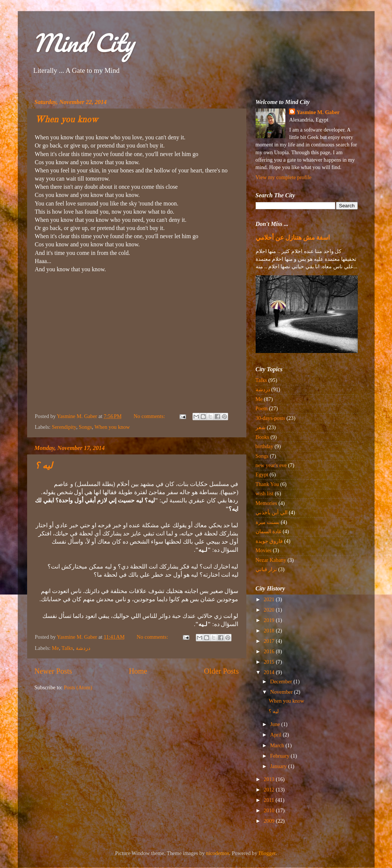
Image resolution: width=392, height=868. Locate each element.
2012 (270, 790)
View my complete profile (284, 177)
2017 (270, 641)
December (282, 681)
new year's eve (271, 465)
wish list (265, 493)
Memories (266, 503)
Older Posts (221, 671)
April (276, 735)
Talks (67, 648)
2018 (270, 631)
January (279, 766)
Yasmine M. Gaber (318, 112)
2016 (270, 651)
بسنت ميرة (268, 522)
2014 (270, 672)
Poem (262, 408)
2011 (270, 800)
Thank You (267, 484)
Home (138, 671)
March (278, 745)
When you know (67, 120)
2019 (270, 620)
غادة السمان (269, 531)
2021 (270, 599)
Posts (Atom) (78, 687)
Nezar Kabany (271, 560)
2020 (270, 610)
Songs (85, 427)
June (276, 724)
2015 (270, 662)
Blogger (267, 853)
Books (263, 437)
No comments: (150, 416)
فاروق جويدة (269, 541)
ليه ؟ (44, 466)
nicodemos (218, 853)
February (281, 756)
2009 (270, 821)
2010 (270, 810)
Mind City (83, 43)
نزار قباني (266, 569)
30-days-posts (270, 418)
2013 (270, 779)
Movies (264, 550)
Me (55, 648)
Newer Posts (53, 671)
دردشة (83, 648)
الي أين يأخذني (272, 512)
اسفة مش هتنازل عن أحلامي (293, 238)
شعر (261, 427)
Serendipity (64, 427)
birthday (265, 446)
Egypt (262, 475)
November (282, 692)
